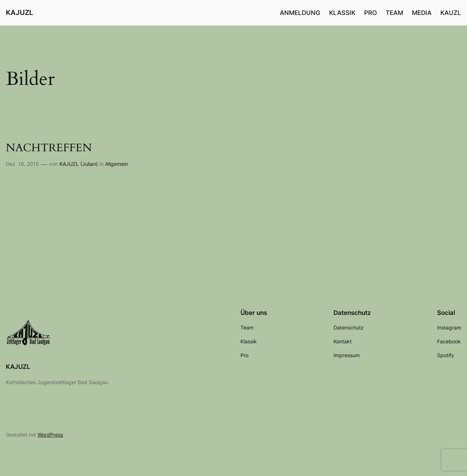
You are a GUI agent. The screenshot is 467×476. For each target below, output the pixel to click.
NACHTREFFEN (49, 148)
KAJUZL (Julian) (79, 164)
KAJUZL (20, 12)
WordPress (50, 435)
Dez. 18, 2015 (22, 164)
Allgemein (117, 164)
